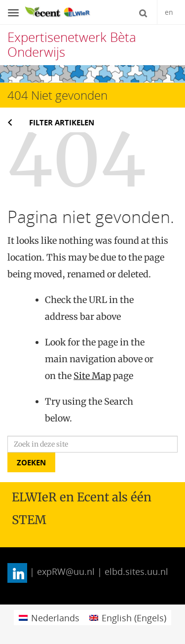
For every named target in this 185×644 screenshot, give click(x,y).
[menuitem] (49, 618)
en (169, 12)
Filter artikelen (62, 122)
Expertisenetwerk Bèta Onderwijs (72, 44)
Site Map (92, 376)
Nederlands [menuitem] (55, 618)
